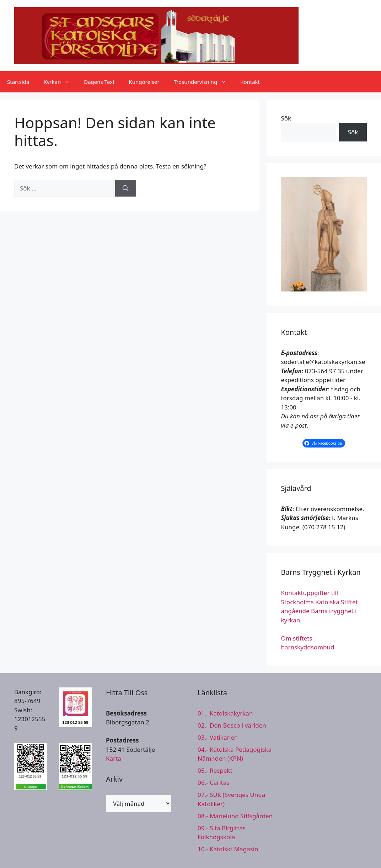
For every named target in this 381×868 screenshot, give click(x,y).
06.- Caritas (213, 783)
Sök (286, 118)
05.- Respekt (215, 770)
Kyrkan (60, 82)
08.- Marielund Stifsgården (235, 816)
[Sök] (126, 188)
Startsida (18, 82)
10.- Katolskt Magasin (228, 849)
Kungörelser (144, 82)
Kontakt (250, 82)
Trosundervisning (203, 82)
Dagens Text (99, 82)
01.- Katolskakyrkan (225, 713)
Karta (114, 758)
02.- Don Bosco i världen (232, 725)
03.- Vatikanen (218, 737)
